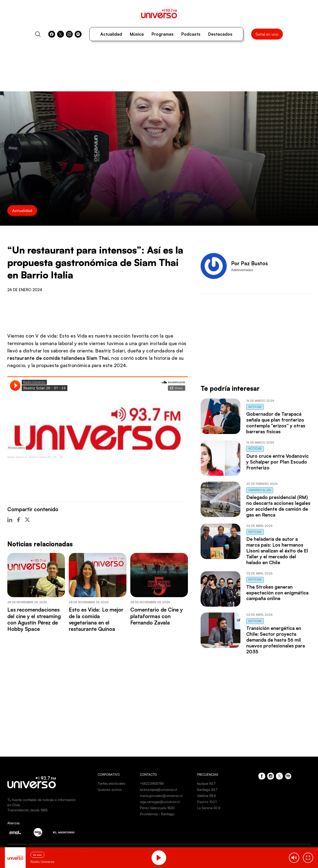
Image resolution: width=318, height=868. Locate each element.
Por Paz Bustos (249, 263)
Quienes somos (110, 789)
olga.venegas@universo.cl (160, 802)
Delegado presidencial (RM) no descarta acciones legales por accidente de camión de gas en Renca (278, 506)
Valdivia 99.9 (206, 796)
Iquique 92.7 (206, 783)
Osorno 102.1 (207, 802)
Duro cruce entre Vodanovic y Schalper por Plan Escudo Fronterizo (277, 462)
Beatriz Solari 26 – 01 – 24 (46, 457)
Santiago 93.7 (207, 789)
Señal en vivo (267, 34)
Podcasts (191, 34)
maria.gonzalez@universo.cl (161, 796)
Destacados (220, 34)
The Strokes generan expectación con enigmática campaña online (277, 593)
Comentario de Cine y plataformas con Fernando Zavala (157, 616)
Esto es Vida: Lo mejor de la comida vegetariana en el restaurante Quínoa (96, 619)
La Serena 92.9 (209, 808)
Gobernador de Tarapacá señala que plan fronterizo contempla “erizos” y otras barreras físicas (276, 423)
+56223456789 (152, 783)
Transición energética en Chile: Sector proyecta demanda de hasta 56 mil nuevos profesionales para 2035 (276, 640)
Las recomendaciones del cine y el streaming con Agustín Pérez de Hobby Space (34, 619)
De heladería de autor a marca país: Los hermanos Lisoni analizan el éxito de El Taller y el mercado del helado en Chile (277, 551)
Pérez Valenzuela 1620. (158, 808)
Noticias (255, 407)
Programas (163, 34)
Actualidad (111, 34)
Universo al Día (260, 490)
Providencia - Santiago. (157, 814)
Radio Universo (17, 457)
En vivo (37, 855)
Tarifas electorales (111, 783)
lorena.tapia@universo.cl (158, 789)
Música (137, 34)
